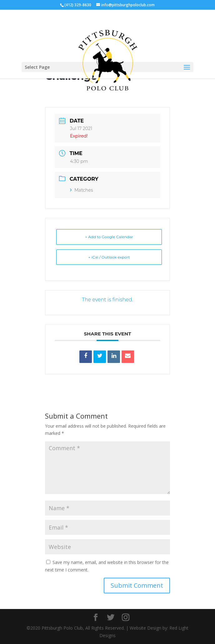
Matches (82, 190)
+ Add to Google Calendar (109, 237)
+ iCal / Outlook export (109, 257)
